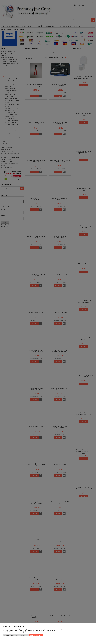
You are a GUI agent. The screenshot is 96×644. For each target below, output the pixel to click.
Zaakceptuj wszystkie (36, 635)
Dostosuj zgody (24, 635)
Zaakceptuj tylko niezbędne (11, 635)
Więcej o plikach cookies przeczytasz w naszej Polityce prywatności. (18, 632)
